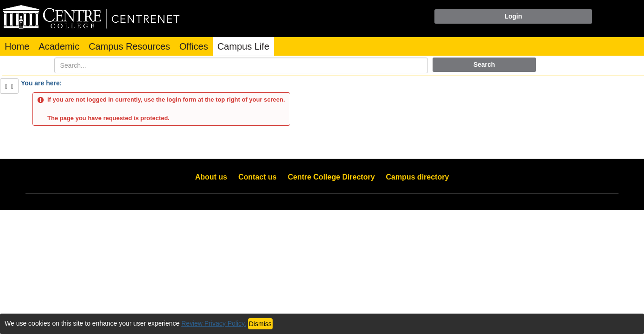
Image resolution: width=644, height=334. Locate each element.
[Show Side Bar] (9, 86)
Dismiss (260, 324)
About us (211, 177)
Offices (194, 46)
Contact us (258, 177)
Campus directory (417, 177)
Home (17, 46)
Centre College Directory (332, 177)
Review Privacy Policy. (214, 323)
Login (513, 16)
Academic (59, 46)
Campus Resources (129, 46)
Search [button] (484, 64)
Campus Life (243, 46)
